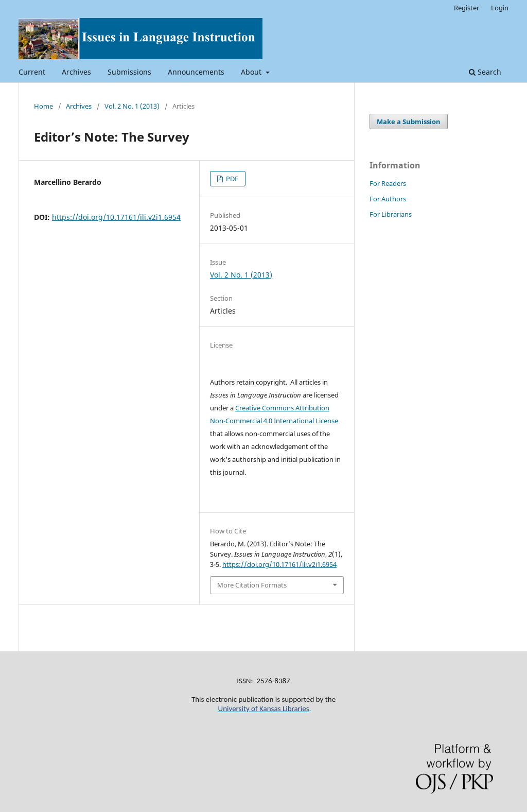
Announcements (196, 72)
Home (43, 106)
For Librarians (391, 214)
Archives (76, 72)
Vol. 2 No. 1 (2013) (132, 106)
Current (32, 72)
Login (500, 8)
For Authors (388, 199)
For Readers (388, 183)
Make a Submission (409, 122)
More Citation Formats (252, 585)
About (252, 72)
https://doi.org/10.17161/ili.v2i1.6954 (116, 217)
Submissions (129, 72)
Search (485, 72)
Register (467, 8)
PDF (231, 179)
